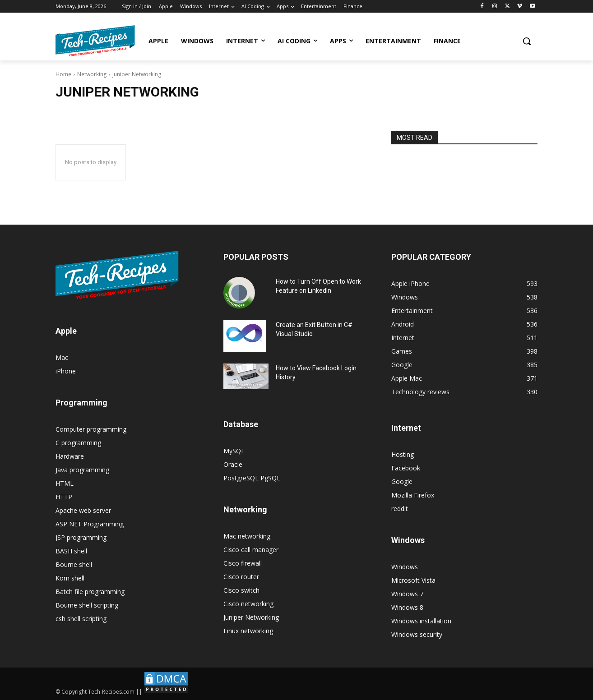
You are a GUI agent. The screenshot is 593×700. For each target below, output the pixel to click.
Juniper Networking (251, 617)
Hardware (70, 456)
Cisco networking (248, 604)
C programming (78, 443)
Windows (405, 567)
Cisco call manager (251, 550)
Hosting (403, 454)
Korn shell (70, 578)
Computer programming (91, 429)
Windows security (417, 634)
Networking (92, 74)
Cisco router (241, 577)
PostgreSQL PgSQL (252, 478)
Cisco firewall (243, 563)
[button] (527, 41)
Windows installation (421, 621)
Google (402, 481)
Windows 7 (407, 594)
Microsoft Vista (413, 580)
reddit (400, 509)
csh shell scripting (81, 619)
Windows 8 (407, 607)
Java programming (82, 470)
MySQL (234, 451)
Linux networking (248, 631)
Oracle (233, 464)
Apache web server (83, 510)
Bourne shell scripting (87, 605)
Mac (62, 357)
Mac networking (247, 536)
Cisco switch (241, 590)
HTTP (64, 497)
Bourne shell (74, 564)
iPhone (66, 371)
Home (63, 74)
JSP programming (81, 537)
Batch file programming (90, 592)
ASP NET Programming (90, 524)
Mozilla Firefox (413, 495)
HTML (65, 483)
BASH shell (71, 551)
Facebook (406, 468)
